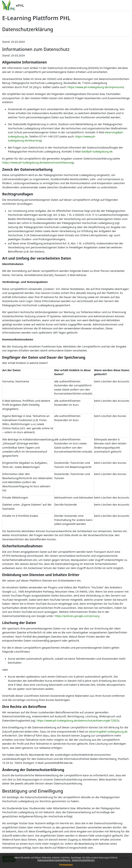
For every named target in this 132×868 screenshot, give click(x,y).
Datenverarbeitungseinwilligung (54, 860)
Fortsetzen (66, 865)
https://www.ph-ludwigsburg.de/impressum (95, 87)
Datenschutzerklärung (83, 860)
